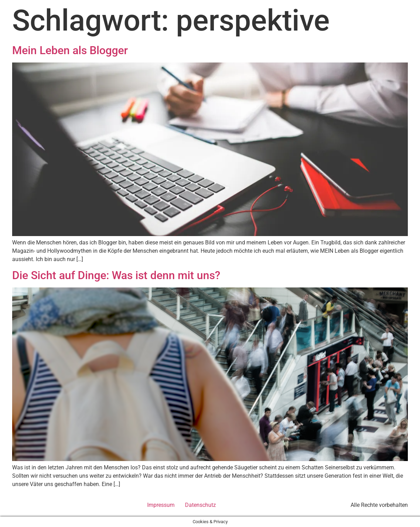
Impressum (161, 505)
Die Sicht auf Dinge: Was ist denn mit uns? (116, 275)
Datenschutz (200, 505)
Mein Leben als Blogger (70, 50)
